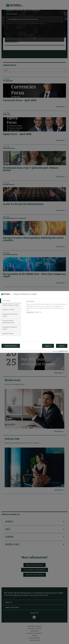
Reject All (48, 346)
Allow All (62, 346)
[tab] (11, 301)
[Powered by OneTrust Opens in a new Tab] (60, 352)
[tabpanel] (47, 307)
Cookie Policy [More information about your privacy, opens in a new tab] (30, 312)
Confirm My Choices (11, 346)
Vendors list (38, 312)
